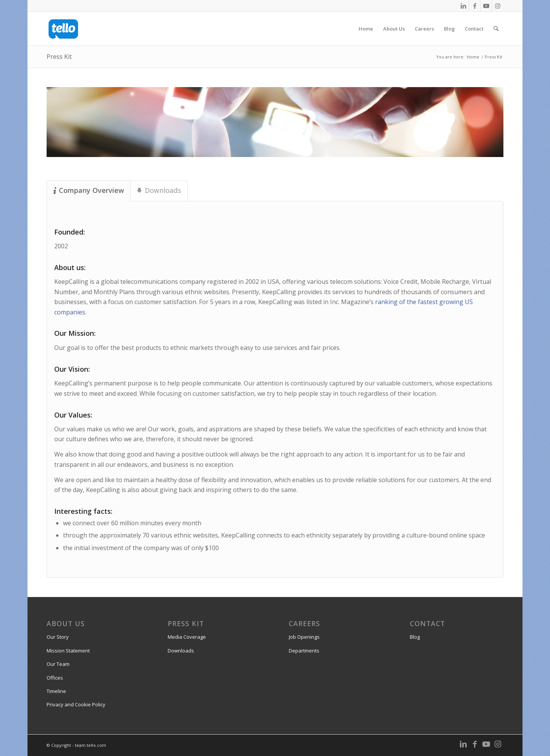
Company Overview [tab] (89, 190)
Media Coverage (187, 637)
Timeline (56, 691)
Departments (304, 651)
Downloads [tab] (159, 190)
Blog (415, 637)
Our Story (58, 637)
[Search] (496, 29)
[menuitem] (366, 29)
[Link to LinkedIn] (463, 6)
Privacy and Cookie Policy (76, 704)
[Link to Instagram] (498, 6)
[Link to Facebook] (475, 6)
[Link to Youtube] (486, 6)
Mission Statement (68, 651)
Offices (55, 678)
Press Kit (59, 57)
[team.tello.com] (63, 29)
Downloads (181, 651)
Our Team (58, 664)
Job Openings (304, 637)
